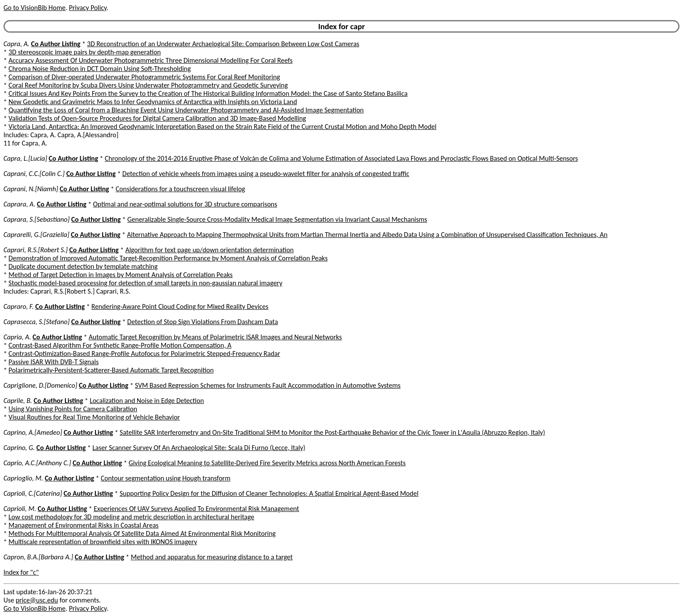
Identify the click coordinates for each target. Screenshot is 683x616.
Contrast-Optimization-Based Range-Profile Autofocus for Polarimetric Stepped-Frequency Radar (144, 354)
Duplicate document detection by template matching (83, 266)
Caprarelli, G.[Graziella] (36, 235)
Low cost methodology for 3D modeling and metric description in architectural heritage (132, 517)
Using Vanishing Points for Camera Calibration (73, 409)
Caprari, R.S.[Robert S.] (36, 250)
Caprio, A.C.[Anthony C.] (37, 463)
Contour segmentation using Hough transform (166, 478)
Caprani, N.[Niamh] (31, 189)
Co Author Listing (56, 44)
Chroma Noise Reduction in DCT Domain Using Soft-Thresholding (100, 69)
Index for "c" (21, 572)
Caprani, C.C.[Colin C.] (34, 174)
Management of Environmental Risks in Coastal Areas (84, 525)
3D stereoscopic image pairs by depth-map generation (85, 52)
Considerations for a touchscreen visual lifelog (181, 189)
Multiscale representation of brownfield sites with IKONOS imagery (103, 542)
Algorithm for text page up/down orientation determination (210, 250)
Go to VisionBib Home (34, 8)
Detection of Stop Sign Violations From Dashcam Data (203, 322)
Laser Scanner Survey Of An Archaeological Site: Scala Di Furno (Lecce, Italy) (199, 448)
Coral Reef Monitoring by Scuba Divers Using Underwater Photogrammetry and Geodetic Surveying (148, 85)
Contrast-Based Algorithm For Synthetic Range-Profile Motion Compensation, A (120, 345)
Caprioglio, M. (23, 478)
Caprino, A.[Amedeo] (33, 432)
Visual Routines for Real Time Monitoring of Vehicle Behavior (94, 417)
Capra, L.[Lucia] (25, 158)
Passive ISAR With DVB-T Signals (54, 362)
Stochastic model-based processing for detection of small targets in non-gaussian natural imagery (146, 283)
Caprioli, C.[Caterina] (33, 493)
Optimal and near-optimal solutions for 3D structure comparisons (185, 204)
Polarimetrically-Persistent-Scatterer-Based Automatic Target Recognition (111, 370)
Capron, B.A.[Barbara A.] (38, 557)
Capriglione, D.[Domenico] (40, 385)
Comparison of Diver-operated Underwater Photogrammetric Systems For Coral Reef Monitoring (144, 77)
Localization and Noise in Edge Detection (147, 401)
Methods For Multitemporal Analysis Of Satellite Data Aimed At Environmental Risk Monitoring (142, 533)
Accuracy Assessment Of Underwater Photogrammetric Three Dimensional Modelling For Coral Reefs (151, 60)
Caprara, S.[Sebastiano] (37, 219)
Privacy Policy (88, 8)
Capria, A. (17, 337)
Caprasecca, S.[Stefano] (37, 322)
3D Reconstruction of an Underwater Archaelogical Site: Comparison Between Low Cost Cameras (223, 44)
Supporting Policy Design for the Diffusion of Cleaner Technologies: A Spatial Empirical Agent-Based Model (269, 493)
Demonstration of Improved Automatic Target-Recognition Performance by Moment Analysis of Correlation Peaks (168, 258)
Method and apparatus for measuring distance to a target (212, 557)
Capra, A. (17, 44)
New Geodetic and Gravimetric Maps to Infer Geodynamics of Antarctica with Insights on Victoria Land (153, 102)
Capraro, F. (19, 306)
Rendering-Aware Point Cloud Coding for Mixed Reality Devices (180, 306)
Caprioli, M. (20, 509)
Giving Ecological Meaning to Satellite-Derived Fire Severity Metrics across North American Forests (267, 463)
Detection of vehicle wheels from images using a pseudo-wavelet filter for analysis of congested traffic (266, 174)
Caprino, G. (19, 448)
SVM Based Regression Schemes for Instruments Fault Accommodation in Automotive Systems (268, 385)
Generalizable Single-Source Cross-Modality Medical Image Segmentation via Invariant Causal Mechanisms (277, 219)
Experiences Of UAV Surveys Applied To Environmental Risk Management (196, 509)
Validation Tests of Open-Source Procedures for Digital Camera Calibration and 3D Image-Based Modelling (157, 118)
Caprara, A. (19, 204)
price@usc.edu (37, 600)
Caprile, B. (18, 401)
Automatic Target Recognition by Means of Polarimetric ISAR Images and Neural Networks (215, 337)
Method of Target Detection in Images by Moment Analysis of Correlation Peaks (121, 275)
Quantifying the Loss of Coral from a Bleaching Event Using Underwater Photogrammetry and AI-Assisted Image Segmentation (186, 110)
